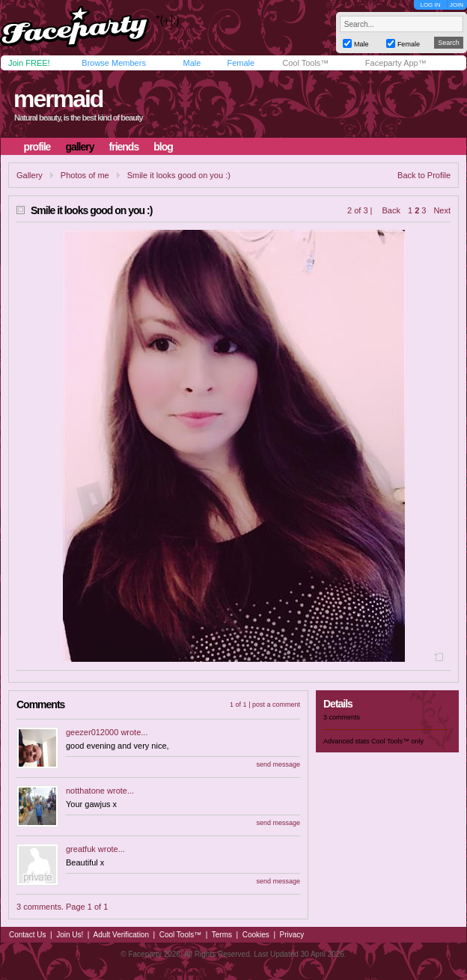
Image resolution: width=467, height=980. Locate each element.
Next (442, 210)
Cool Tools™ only (397, 741)
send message (278, 764)
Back (391, 210)
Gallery (30, 175)
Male (192, 63)
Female (241, 63)
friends (124, 147)
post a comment (276, 704)
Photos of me (85, 175)
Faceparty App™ (396, 63)
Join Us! (70, 935)
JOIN (457, 5)
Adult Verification (121, 935)
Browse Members (114, 63)
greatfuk (81, 849)
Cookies (256, 935)
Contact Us (27, 935)
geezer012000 (92, 732)
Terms (222, 935)
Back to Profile (424, 175)
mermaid (58, 99)
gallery (79, 147)
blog (163, 147)
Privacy (292, 935)
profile (37, 147)
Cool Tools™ (305, 63)
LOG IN (430, 5)
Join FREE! (29, 63)
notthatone (85, 791)
